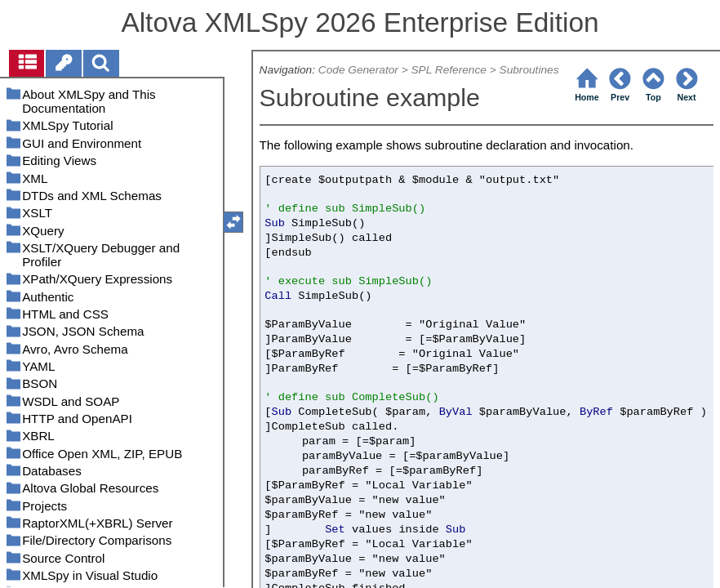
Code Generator (358, 70)
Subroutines (529, 70)
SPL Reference (448, 70)
